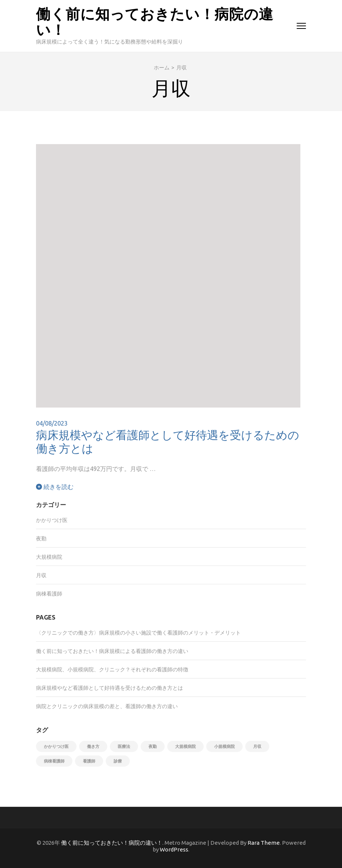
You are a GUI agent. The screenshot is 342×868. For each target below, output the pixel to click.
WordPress (174, 849)
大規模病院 (49, 557)
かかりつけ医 (52, 520)
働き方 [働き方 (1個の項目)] (93, 746)
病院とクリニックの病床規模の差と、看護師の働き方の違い (107, 706)
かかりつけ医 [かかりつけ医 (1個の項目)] (56, 746)
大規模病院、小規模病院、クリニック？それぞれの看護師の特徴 (112, 669)
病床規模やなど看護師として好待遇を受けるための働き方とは (168, 441)
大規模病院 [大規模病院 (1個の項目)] (185, 746)
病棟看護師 (49, 594)
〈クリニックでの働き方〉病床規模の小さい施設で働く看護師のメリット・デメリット (138, 633)
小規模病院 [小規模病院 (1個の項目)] (224, 746)
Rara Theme (264, 843)
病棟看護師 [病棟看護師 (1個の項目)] (54, 761)
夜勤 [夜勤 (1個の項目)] (153, 746)
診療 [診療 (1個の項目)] (118, 761)
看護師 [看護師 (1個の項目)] (89, 761)
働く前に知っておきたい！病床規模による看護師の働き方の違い (112, 651)
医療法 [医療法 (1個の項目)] (124, 746)
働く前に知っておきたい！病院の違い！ (155, 21)
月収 (41, 575)
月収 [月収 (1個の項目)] (257, 746)
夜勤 (41, 539)
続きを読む (55, 487)
